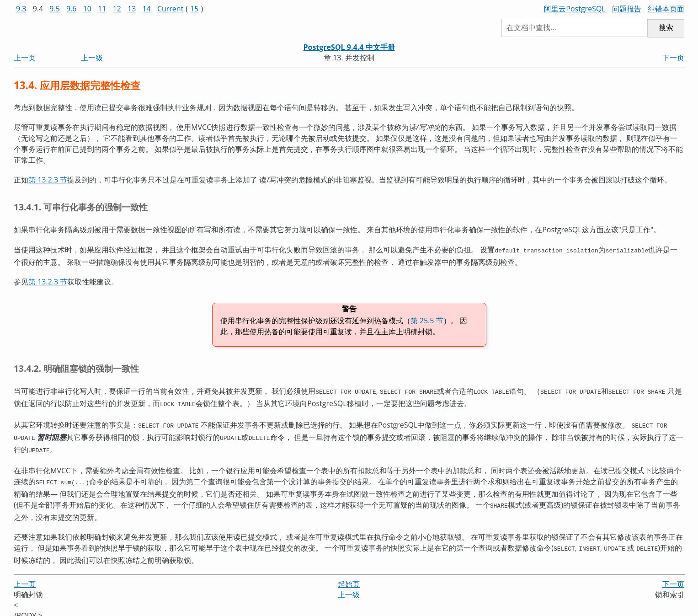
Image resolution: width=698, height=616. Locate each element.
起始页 (349, 576)
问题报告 (627, 9)
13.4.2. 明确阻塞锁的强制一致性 (76, 367)
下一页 (673, 58)
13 (132, 9)
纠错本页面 (666, 9)
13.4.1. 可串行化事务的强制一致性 (81, 207)
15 (194, 9)
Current (170, 9)
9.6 (72, 9)
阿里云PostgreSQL (575, 9)
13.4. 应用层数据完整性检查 (77, 85)
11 (102, 9)
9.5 (55, 9)
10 (87, 9)
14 (146, 9)
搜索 (666, 28)
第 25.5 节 (427, 320)
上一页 (25, 58)
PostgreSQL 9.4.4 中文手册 (349, 47)
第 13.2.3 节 (48, 180)
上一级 (92, 58)
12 (117, 9)
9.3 (21, 9)
